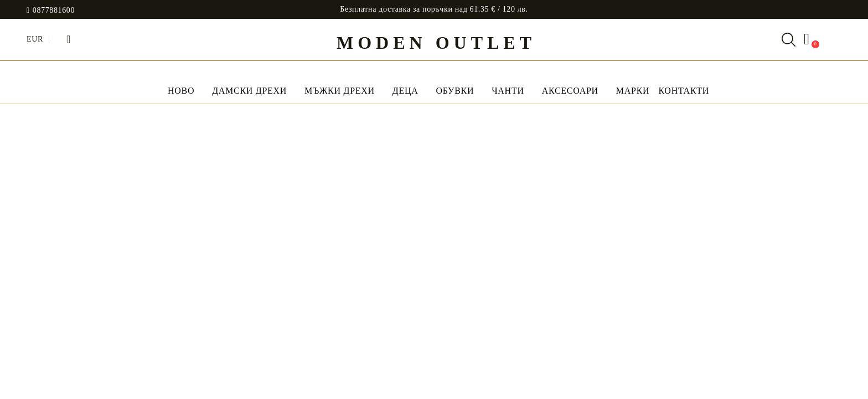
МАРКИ (633, 91)
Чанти (508, 91)
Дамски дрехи (249, 91)
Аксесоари (570, 91)
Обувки (455, 91)
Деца (405, 91)
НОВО (181, 91)
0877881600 (54, 11)
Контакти (684, 91)
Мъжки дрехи (340, 91)
